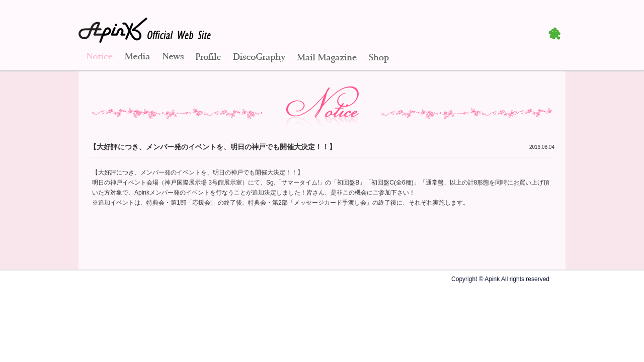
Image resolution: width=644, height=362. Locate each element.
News (173, 58)
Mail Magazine (327, 58)
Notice (99, 58)
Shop (379, 58)
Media (137, 58)
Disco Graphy (259, 58)
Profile (208, 58)
